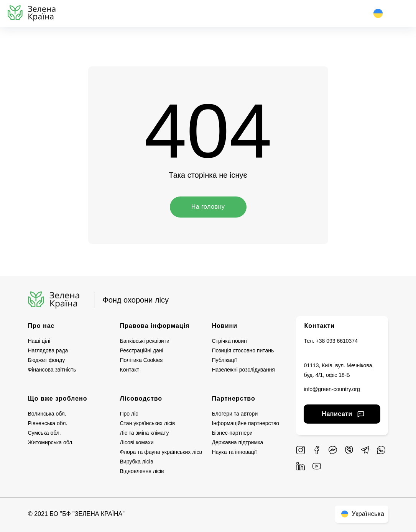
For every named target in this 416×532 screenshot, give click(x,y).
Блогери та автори (235, 414)
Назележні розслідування (243, 370)
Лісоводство (141, 399)
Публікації (224, 360)
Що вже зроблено (58, 399)
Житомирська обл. (51, 442)
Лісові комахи (137, 442)
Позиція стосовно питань (243, 350)
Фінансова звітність (52, 370)
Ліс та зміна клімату (145, 433)
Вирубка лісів (137, 462)
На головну (208, 207)
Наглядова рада (48, 350)
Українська (362, 514)
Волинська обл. (47, 414)
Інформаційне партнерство (246, 423)
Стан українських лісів (148, 423)
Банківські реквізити (145, 341)
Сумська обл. (44, 433)
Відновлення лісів (142, 471)
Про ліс (129, 414)
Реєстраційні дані (142, 350)
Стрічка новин (229, 341)
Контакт (130, 370)
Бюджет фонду (47, 360)
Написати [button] (342, 414)
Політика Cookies (141, 360)
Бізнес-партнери (232, 433)
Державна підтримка (238, 442)
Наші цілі (39, 341)
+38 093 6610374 (337, 341)
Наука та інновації (234, 452)
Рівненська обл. (48, 423)
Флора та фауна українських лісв (161, 452)
